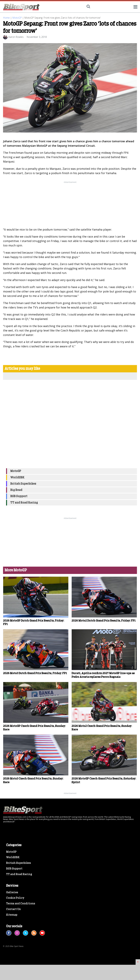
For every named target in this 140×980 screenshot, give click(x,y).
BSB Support (19, 496)
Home (6, 18)
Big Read (16, 490)
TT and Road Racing (24, 503)
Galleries (12, 892)
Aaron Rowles (16, 37)
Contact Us (13, 909)
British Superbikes (23, 484)
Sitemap (12, 915)
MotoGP (17, 18)
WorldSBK (17, 477)
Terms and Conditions (21, 904)
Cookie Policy (15, 898)
